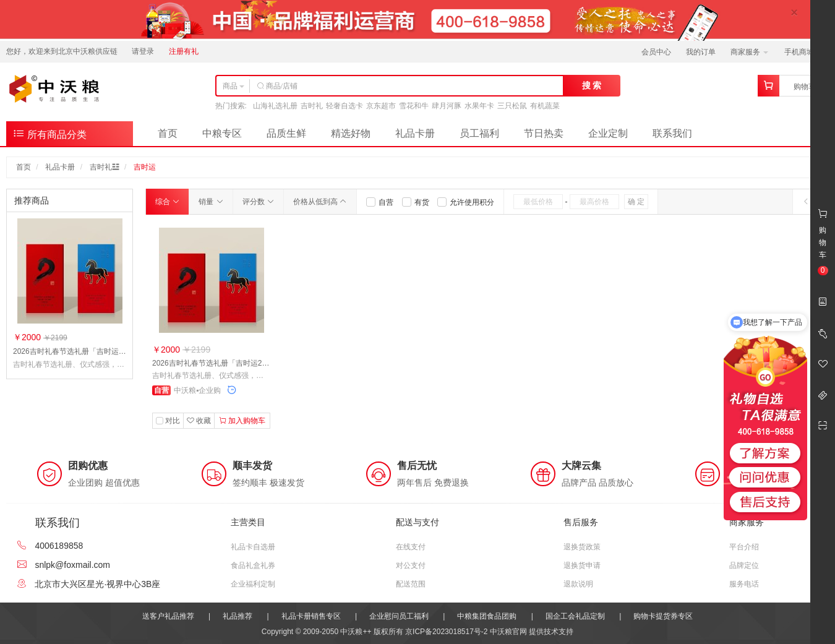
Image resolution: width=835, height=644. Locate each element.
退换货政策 (582, 547)
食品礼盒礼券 (253, 565)
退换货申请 (582, 565)
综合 (167, 202)
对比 (173, 421)
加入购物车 (242, 421)
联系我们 (672, 133)
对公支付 (411, 565)
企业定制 (608, 133)
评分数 (258, 202)
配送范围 (411, 584)
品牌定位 (744, 565)
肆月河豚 (447, 106)
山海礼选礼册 (275, 106)
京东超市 (381, 106)
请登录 (143, 51)
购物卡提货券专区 (663, 616)
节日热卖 (544, 133)
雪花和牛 (414, 106)
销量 (211, 202)
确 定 (636, 202)
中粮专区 (222, 133)
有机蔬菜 (545, 106)
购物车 (805, 87)
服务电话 (744, 584)
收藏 (199, 421)
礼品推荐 (238, 616)
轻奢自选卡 (345, 106)
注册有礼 (184, 51)
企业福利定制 (253, 584)
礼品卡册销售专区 (311, 616)
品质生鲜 (286, 133)
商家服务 (749, 52)
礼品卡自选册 (253, 547)
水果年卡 (479, 106)
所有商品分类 (49, 133)
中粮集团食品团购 (487, 616)
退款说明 (578, 584)
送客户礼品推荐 (168, 616)
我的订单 (701, 52)
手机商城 (803, 52)
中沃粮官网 (508, 632)
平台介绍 (744, 547)
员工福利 (479, 133)
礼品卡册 (415, 133)
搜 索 (592, 85)
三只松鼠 (512, 106)
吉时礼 (312, 106)
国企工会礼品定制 (575, 616)
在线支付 (411, 547)
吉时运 (145, 167)
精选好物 (351, 133)
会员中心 (656, 52)
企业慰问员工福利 (399, 616)
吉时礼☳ (105, 167)
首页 (168, 133)
